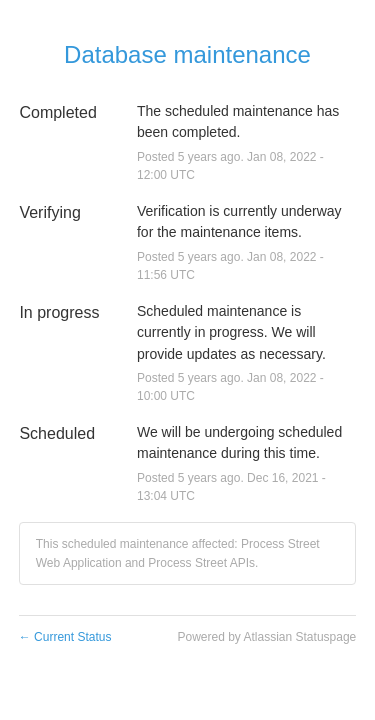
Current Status (65, 637)
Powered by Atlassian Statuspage (266, 637)
